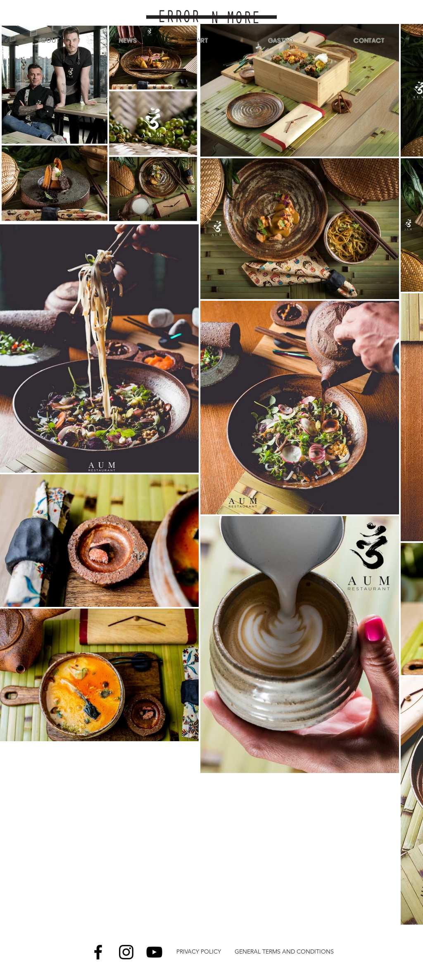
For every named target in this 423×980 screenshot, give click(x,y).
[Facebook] (98, 952)
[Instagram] (126, 952)
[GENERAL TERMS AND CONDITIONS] (284, 952)
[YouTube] (154, 952)
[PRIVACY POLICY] (198, 952)
